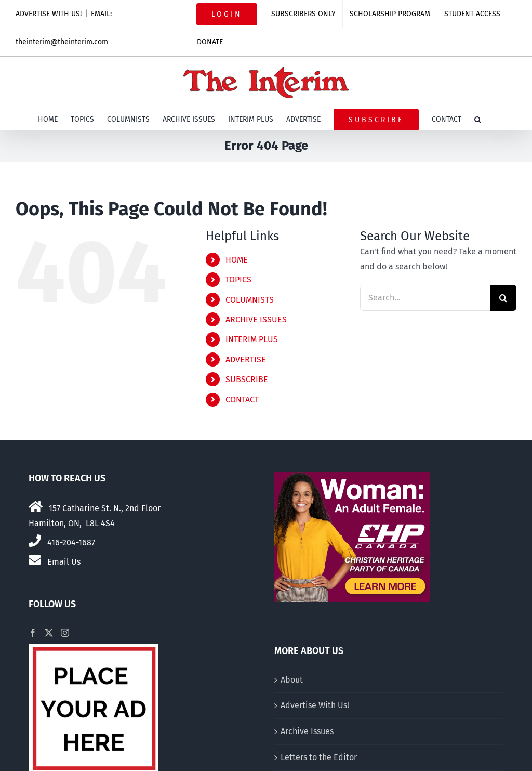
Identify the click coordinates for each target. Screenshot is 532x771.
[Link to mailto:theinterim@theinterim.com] (35, 560)
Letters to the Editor (319, 757)
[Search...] (425, 298)
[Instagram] (65, 633)
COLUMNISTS (250, 300)
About (292, 680)
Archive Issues (307, 731)
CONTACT (242, 400)
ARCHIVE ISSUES (256, 319)
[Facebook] (33, 633)
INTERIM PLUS (252, 339)
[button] (478, 120)
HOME (237, 260)
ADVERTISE (246, 360)
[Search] (503, 298)
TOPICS (238, 279)
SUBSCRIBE (247, 379)
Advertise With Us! (315, 705)
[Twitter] (49, 633)
